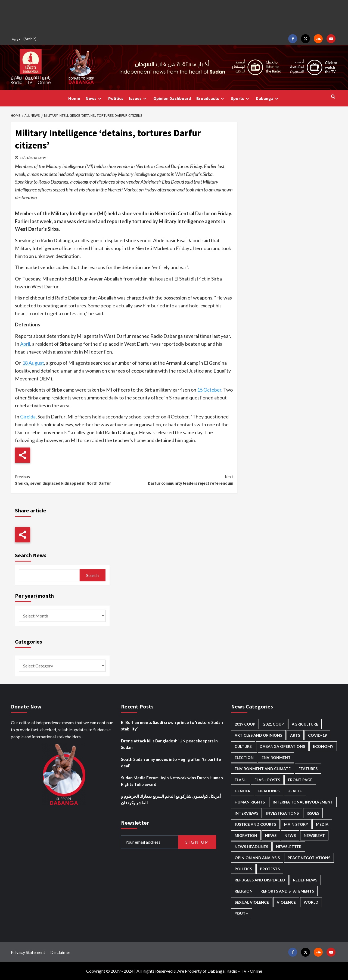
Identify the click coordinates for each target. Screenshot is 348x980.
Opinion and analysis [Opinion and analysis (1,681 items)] (257, 858)
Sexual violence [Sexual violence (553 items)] (252, 902)
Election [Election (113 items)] (244, 757)
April (25, 344)
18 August (33, 363)
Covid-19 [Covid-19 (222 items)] (317, 735)
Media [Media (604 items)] (322, 824)
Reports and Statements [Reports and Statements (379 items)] (287, 891)
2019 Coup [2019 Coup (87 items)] (245, 724)
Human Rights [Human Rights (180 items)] (250, 802)
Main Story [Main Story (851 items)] (296, 824)
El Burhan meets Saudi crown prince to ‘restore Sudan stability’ (172, 726)
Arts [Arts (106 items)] (295, 735)
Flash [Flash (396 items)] (241, 780)
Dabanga (268, 98)
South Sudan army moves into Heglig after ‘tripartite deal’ (171, 762)
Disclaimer (60, 952)
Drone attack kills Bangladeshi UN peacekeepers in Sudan (169, 744)
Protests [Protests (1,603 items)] (270, 869)
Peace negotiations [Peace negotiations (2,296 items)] (309, 858)
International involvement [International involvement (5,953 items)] (303, 802)
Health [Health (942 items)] (295, 791)
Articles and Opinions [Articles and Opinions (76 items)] (258, 735)
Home (74, 98)
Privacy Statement (28, 952)
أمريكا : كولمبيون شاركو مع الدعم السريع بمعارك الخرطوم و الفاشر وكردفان (171, 799)
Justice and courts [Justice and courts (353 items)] (255, 824)
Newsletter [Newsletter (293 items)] (289, 847)
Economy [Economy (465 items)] (323, 746)
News (94, 98)
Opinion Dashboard (172, 98)
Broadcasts (211, 98)
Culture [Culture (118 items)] (243, 746)
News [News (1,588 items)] (290, 835)
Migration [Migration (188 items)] (246, 835)
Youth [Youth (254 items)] (242, 913)
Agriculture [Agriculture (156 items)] (305, 724)
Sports (241, 98)
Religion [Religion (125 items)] (244, 891)
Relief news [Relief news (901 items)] (305, 880)
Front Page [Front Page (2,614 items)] (300, 780)
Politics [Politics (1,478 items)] (243, 869)
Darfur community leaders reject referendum (178, 480)
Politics (116, 98)
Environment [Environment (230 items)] (276, 757)
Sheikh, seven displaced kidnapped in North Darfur (69, 480)
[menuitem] (25, 39)
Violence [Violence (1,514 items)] (286, 902)
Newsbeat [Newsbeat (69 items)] (314, 835)
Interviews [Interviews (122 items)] (246, 813)
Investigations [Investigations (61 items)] (282, 813)
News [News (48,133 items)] (271, 835)
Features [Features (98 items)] (308, 769)
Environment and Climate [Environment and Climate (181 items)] (263, 769)
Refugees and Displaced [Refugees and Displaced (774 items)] (260, 880)
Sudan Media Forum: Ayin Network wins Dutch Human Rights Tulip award (172, 781)
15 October (209, 390)
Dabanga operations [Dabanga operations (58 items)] (282, 746)
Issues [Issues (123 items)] (313, 813)
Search (92, 575)
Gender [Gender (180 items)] (243, 791)
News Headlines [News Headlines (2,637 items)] (251, 847)
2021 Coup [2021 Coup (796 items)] (274, 724)
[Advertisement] (174, 16)
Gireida (28, 417)
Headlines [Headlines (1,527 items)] (269, 791)
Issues (138, 98)
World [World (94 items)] (311, 902)
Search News (31, 555)
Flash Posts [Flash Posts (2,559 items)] (267, 780)
